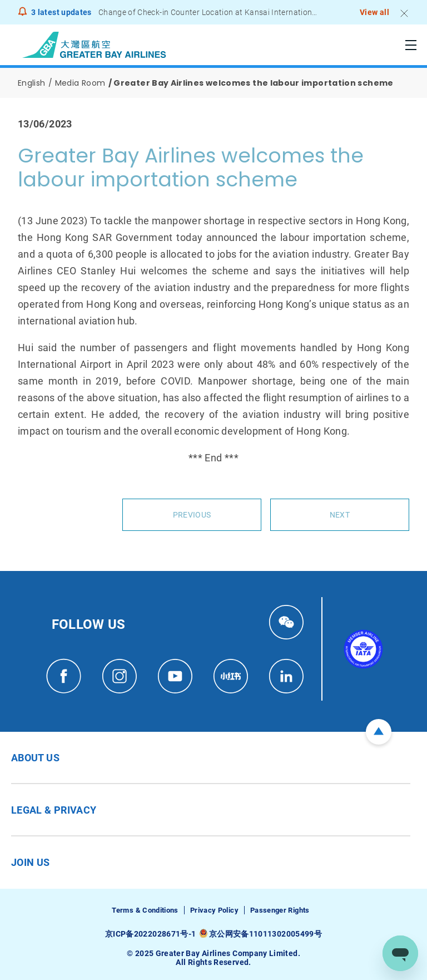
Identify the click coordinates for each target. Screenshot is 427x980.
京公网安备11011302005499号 (265, 934)
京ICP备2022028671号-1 (150, 934)
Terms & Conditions (145, 910)
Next (340, 515)
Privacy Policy (214, 910)
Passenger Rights (280, 910)
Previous (192, 515)
